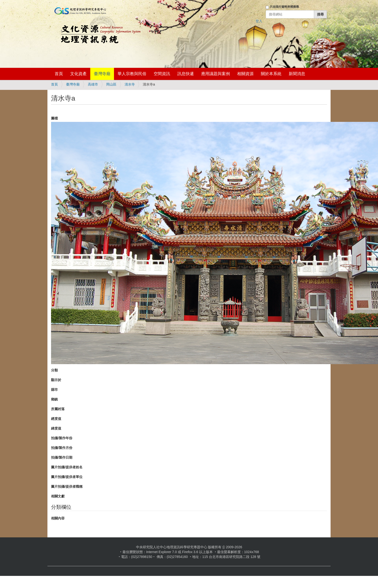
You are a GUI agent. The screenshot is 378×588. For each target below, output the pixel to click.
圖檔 (54, 118)
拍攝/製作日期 (62, 457)
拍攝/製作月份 (62, 448)
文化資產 (78, 74)
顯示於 (56, 380)
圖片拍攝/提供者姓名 (67, 467)
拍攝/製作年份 (62, 438)
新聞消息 (297, 74)
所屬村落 (58, 409)
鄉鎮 (54, 399)
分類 (54, 370)
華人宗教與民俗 (132, 74)
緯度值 (56, 428)
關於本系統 (271, 74)
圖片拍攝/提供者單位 (67, 477)
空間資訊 (162, 74)
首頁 (59, 74)
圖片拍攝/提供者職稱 (67, 486)
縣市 (54, 390)
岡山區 (111, 84)
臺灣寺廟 (102, 74)
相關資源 (245, 74)
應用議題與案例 (215, 74)
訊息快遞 (186, 74)
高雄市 (93, 84)
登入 (259, 21)
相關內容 (58, 518)
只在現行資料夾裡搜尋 (284, 7)
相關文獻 (58, 496)
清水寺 (130, 84)
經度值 (56, 419)
